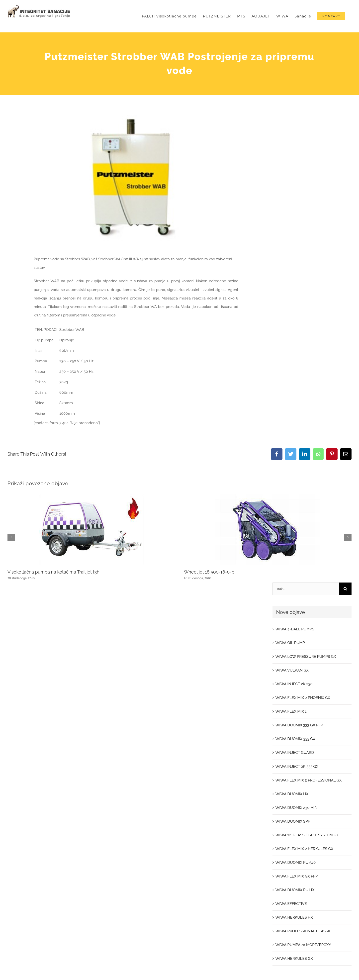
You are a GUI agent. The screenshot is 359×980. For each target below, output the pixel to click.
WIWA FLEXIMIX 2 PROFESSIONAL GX (309, 780)
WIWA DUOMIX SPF (293, 821)
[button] (11, 537)
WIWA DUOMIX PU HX (295, 890)
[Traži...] (306, 589)
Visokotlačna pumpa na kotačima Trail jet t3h (53, 572)
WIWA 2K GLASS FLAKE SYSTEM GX (307, 835)
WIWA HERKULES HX (294, 917)
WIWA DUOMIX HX (292, 794)
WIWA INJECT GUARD (295, 753)
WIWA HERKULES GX (294, 959)
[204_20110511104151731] (136, 181)
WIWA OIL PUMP (290, 643)
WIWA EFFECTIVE (291, 904)
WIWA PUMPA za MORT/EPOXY (303, 945)
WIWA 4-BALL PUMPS (295, 629)
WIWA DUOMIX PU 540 (296, 863)
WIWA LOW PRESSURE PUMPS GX (306, 657)
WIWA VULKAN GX (292, 670)
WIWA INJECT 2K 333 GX (297, 767)
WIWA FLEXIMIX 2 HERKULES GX (304, 849)
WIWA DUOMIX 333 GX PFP (299, 725)
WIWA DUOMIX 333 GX (295, 739)
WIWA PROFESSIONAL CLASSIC (304, 931)
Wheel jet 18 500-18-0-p (209, 572)
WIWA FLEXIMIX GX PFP (297, 876)
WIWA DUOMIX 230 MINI (297, 808)
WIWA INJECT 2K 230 (294, 684)
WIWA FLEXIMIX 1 (291, 711)
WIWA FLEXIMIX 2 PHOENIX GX (303, 698)
